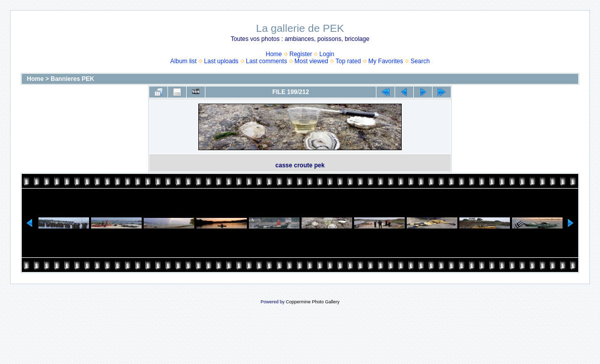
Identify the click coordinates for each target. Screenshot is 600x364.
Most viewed (311, 61)
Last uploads (221, 61)
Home (274, 54)
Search (420, 61)
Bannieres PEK (72, 79)
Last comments (266, 61)
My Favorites (386, 61)
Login (327, 54)
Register (301, 54)
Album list (184, 61)
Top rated (348, 61)
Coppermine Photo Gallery (313, 302)
